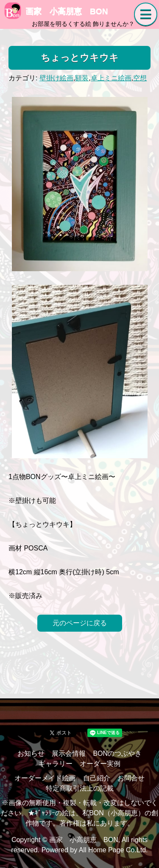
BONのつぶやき (117, 753)
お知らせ (31, 753)
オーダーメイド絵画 (45, 778)
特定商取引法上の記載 (80, 788)
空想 (140, 78)
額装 (82, 78)
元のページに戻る (80, 623)
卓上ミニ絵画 (111, 78)
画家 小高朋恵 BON (56, 11)
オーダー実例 (100, 764)
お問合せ (131, 778)
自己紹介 (97, 778)
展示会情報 (69, 753)
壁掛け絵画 (56, 78)
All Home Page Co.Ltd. (113, 850)
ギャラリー (56, 764)
